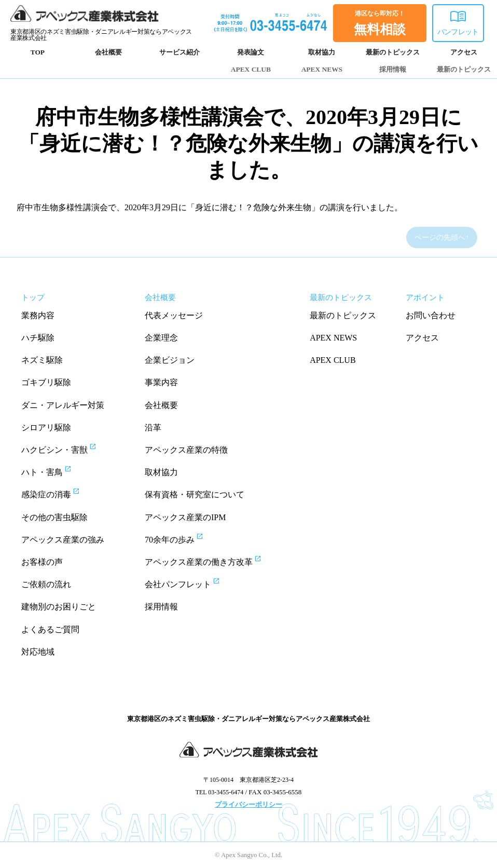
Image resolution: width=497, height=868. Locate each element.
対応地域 (38, 652)
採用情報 (393, 69)
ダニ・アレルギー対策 (63, 405)
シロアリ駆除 (46, 428)
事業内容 (161, 382)
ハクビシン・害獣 (68, 449)
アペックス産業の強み (63, 540)
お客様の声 (42, 562)
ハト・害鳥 (56, 471)
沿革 (153, 428)
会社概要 (108, 52)
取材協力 (322, 52)
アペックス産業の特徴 (186, 450)
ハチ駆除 (38, 338)
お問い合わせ (431, 315)
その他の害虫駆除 (54, 517)
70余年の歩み (183, 538)
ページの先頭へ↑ (442, 238)
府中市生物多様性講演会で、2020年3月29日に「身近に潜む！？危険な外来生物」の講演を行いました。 (248, 144)
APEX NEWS (322, 69)
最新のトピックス (393, 52)
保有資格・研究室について (195, 494)
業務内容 (38, 315)
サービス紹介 (180, 52)
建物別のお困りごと (59, 607)
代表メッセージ (174, 315)
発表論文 (251, 52)
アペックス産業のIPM (185, 517)
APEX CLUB (251, 69)
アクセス (464, 52)
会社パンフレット (192, 583)
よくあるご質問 (50, 629)
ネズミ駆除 (42, 360)
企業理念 (161, 338)
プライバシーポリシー (248, 804)
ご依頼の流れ (46, 584)
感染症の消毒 (60, 493)
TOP (38, 52)
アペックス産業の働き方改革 (212, 561)
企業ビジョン (170, 360)
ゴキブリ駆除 (46, 382)
